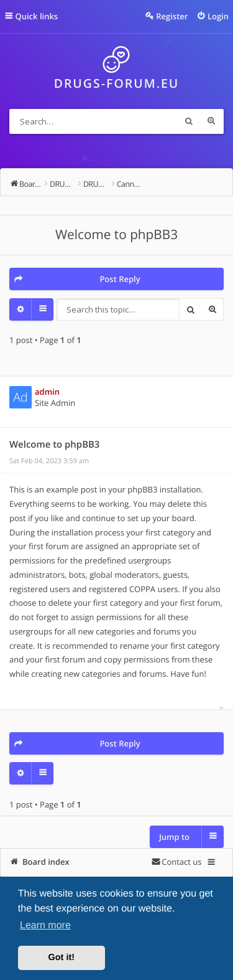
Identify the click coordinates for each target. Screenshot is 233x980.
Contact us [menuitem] (181, 862)
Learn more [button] (45, 926)
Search (189, 121)
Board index (46, 862)
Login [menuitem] (218, 16)
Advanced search (211, 121)
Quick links (37, 16)
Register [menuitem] (172, 16)
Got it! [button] (62, 958)
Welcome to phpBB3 (116, 235)
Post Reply (120, 279)
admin (47, 392)
